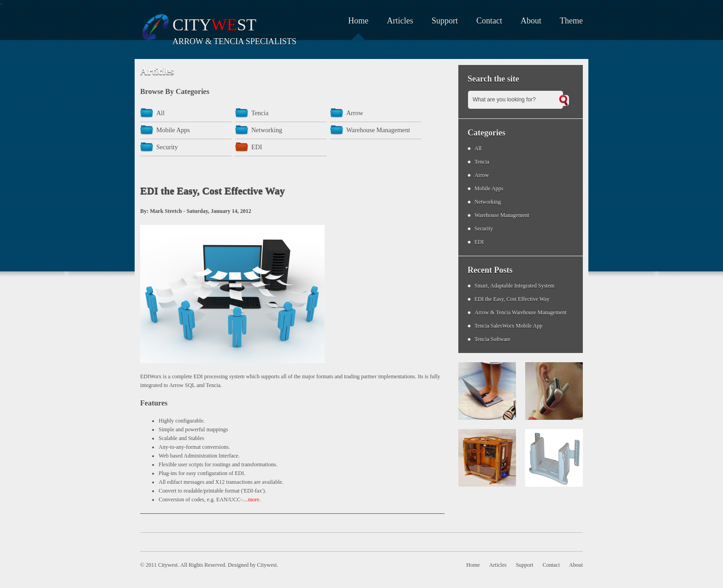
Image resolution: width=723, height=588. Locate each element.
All (160, 113)
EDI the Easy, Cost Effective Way (512, 299)
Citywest (267, 565)
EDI (257, 147)
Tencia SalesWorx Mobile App (508, 326)
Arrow (355, 113)
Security (167, 147)
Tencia (260, 113)
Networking (267, 130)
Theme (571, 21)
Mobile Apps (173, 130)
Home (358, 21)
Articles (400, 21)
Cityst (214, 25)
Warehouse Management (378, 130)
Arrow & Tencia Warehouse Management (521, 312)
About (531, 21)
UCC (235, 500)
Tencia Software (492, 339)
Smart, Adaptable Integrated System (514, 286)
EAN (222, 500)
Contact (489, 21)
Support (445, 21)
